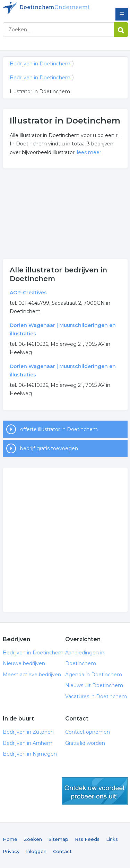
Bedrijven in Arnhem (28, 743)
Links (112, 839)
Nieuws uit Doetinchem (94, 685)
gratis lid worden (95, 791)
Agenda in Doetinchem (94, 675)
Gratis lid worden (85, 743)
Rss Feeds (87, 839)
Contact (62, 851)
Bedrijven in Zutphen (28, 732)
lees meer (89, 152)
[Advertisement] (65, 214)
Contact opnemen (88, 732)
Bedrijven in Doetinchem (53, 8)
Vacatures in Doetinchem (96, 696)
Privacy (11, 851)
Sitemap (58, 839)
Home (10, 839)
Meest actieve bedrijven (32, 675)
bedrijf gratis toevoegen (49, 448)
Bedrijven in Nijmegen (30, 754)
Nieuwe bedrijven (24, 663)
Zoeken (33, 839)
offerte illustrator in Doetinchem (59, 429)
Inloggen (36, 851)
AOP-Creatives (28, 293)
